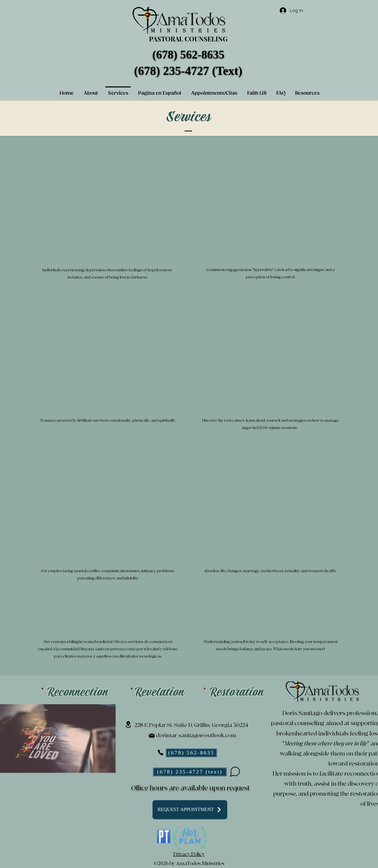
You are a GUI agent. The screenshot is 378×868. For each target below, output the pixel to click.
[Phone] (161, 752)
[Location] (128, 724)
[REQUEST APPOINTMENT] (190, 810)
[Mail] (152, 736)
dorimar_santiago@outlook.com (196, 736)
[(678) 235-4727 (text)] (190, 772)
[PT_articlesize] (164, 836)
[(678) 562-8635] (191, 753)
